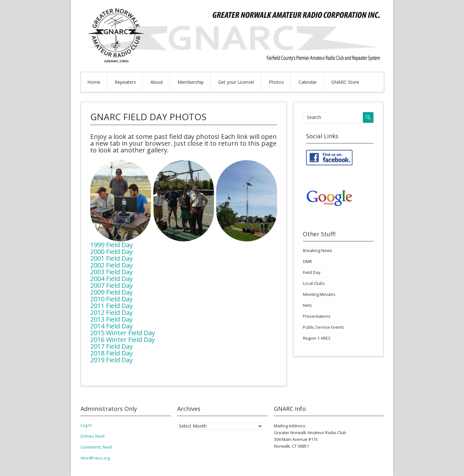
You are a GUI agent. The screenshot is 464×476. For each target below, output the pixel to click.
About (157, 82)
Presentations (317, 316)
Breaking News (318, 250)
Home (94, 82)
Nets (307, 305)
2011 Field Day (111, 306)
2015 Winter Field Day (123, 333)
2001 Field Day (111, 258)
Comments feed (96, 447)
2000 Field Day (111, 252)
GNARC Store (345, 82)
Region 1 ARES (317, 338)
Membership (191, 82)
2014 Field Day (111, 326)
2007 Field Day (111, 285)
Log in (86, 425)
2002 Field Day (111, 265)
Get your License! (236, 82)
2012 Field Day (111, 312)
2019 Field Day (111, 360)
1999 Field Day (111, 245)
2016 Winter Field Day (123, 340)
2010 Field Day (111, 299)
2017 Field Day (111, 346)
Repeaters (125, 82)
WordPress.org (95, 458)
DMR (307, 261)
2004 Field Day (111, 279)
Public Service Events (324, 327)
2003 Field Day (111, 272)
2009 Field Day (111, 292)
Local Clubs (314, 283)
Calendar (308, 82)
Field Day (312, 272)
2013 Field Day (111, 319)
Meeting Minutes (319, 294)
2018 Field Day (111, 353)
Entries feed (92, 436)
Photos (276, 82)
